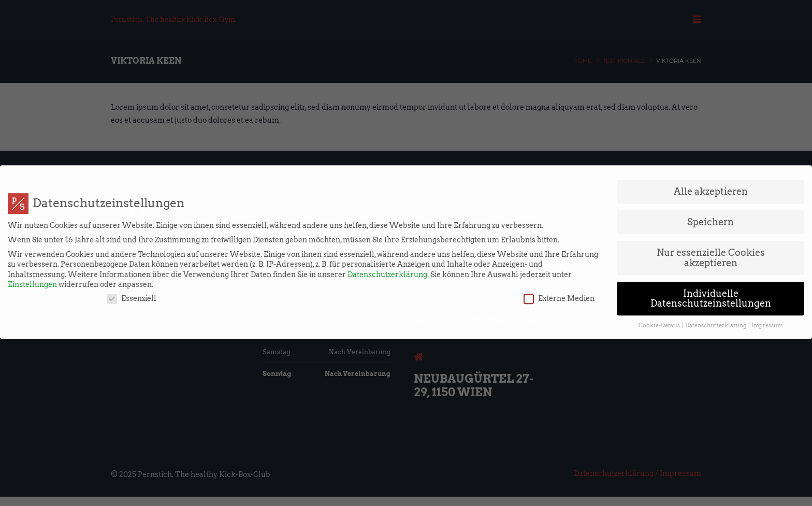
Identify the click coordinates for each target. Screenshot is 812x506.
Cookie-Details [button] (660, 321)
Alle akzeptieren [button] (711, 187)
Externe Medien (559, 294)
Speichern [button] (711, 217)
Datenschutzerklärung (387, 269)
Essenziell (132, 294)
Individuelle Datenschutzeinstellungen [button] (711, 293)
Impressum (767, 321)
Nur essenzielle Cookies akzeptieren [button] (711, 253)
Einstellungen (32, 280)
